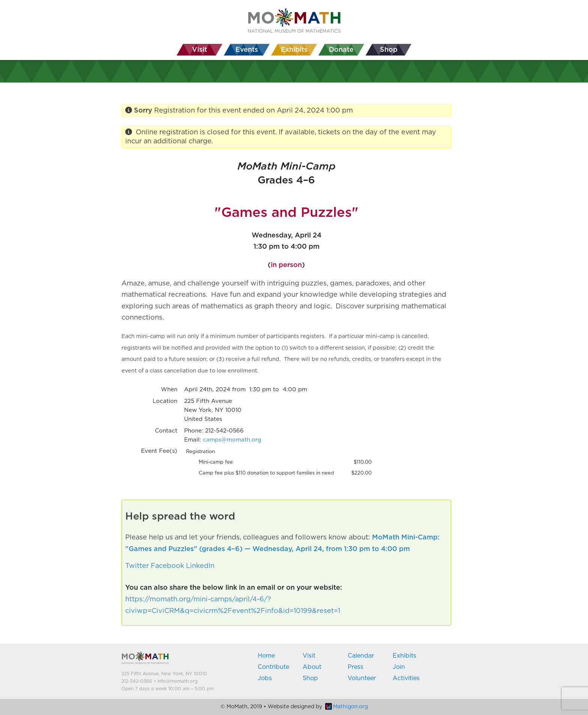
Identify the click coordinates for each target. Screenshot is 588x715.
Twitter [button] (137, 566)
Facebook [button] (167, 566)
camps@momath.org (232, 440)
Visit (309, 656)
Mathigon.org (346, 707)
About (312, 667)
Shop (310, 678)
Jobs (265, 678)
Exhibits (404, 656)
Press (355, 667)
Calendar (361, 656)
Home (266, 656)
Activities (406, 678)
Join (399, 667)
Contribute (273, 667)
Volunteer (362, 678)
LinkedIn (200, 566)
